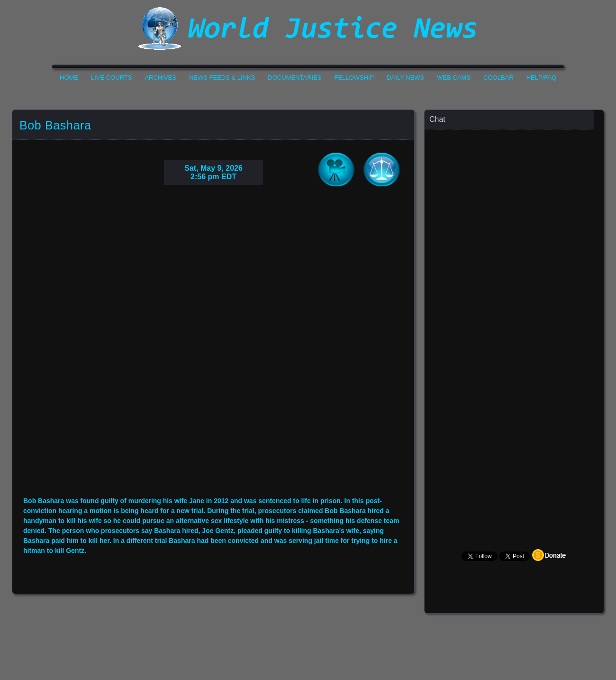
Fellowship (354, 78)
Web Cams (454, 78)
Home (69, 78)
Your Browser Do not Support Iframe (213, 348)
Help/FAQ (542, 78)
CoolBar (498, 78)
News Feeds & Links (222, 78)
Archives (160, 78)
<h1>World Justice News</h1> (308, 28)
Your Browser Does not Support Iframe (515, 316)
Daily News (405, 78)
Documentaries (294, 78)
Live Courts (111, 78)
